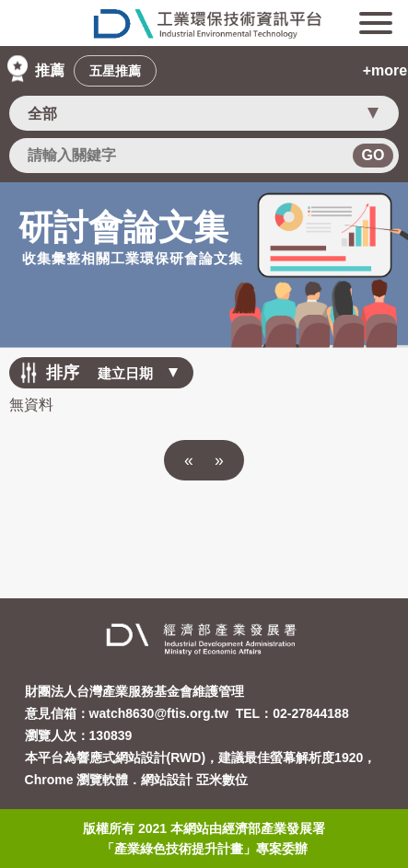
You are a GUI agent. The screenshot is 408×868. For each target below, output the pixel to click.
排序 (63, 373)
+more (385, 70)
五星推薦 (115, 71)
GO (373, 155)
